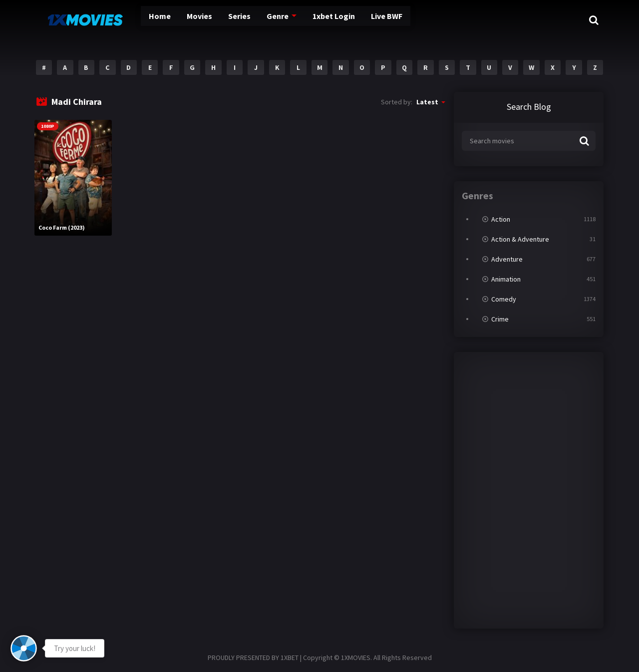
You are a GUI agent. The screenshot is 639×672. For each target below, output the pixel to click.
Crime (500, 319)
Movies (180, 20)
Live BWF (376, 20)
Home (139, 20)
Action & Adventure (520, 239)
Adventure (507, 259)
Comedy (504, 299)
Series (222, 20)
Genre (261, 20)
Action (501, 219)
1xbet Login (319, 20)
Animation (506, 279)
